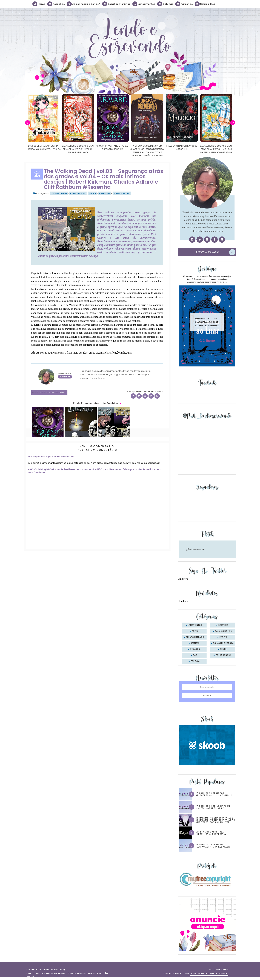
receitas (195, 643)
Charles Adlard (59, 193)
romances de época (223, 643)
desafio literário (195, 637)
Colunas (165, 4)
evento (223, 637)
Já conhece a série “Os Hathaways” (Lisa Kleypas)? (213, 846)
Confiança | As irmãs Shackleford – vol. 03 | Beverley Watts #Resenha (30, 149)
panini (92, 193)
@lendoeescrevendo (195, 549)
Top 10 (195, 631)
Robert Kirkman (122, 193)
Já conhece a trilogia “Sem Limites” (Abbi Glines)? (213, 807)
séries (223, 649)
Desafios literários (116, 4)
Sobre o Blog (205, 4)
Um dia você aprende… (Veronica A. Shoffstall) (211, 833)
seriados (195, 649)
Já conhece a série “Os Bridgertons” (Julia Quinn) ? (214, 794)
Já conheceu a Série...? (84, 4)
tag (195, 655)
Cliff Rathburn (78, 193)
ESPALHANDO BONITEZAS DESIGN (209, 973)
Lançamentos (144, 4)
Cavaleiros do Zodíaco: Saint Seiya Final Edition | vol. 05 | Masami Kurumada (100, 149)
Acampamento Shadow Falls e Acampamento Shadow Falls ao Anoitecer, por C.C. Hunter (215, 820)
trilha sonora (223, 655)
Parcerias (184, 4)
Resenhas (56, 4)
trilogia (195, 661)
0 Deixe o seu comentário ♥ (51, 392)
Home (39, 4)
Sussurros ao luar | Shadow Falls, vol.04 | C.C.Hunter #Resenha (207, 322)
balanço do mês (223, 631)
